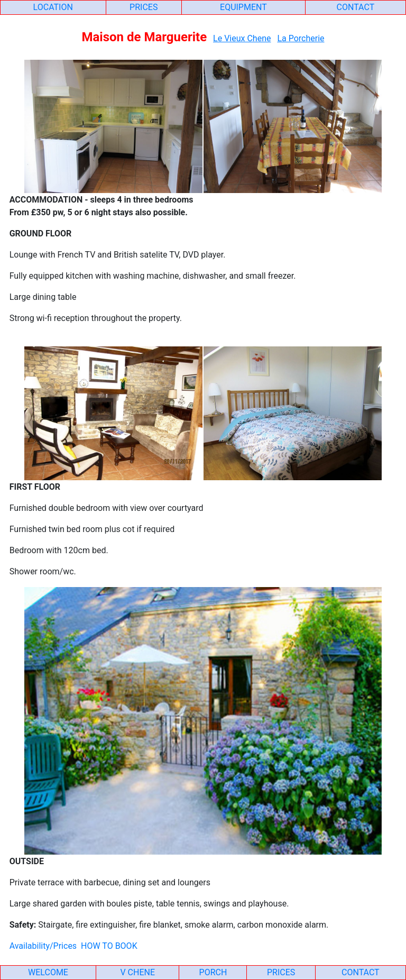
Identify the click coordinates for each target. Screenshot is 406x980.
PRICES (144, 7)
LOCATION (53, 7)
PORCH (213, 972)
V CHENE (137, 972)
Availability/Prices (43, 946)
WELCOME (48, 972)
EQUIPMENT (243, 7)
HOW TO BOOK (109, 946)
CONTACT (356, 7)
